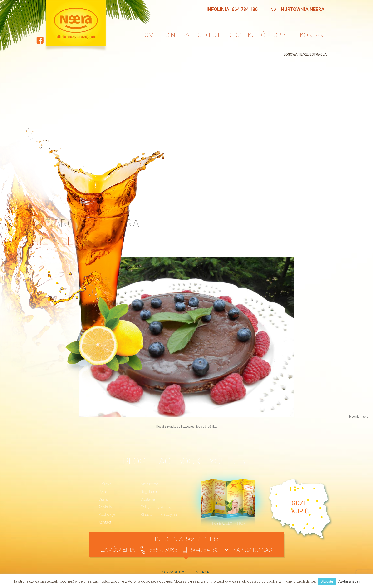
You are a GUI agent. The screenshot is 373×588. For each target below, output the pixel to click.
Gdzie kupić (247, 35)
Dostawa (148, 499)
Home (149, 35)
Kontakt (313, 35)
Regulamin (150, 492)
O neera (177, 35)
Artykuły (105, 507)
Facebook (177, 461)
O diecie (209, 35)
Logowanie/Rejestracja (305, 54)
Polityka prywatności (157, 507)
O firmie (105, 484)
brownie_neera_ (359, 417)
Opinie (282, 35)
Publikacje (107, 515)
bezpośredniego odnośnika (199, 427)
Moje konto (150, 484)
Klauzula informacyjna (159, 515)
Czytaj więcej (348, 581)
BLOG (134, 461)
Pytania (105, 492)
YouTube (230, 461)
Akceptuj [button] (327, 581)
